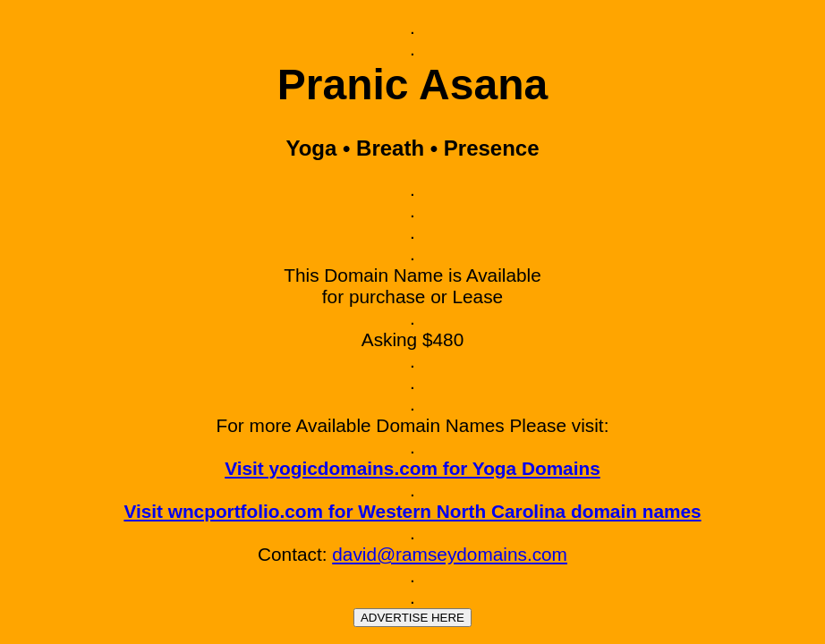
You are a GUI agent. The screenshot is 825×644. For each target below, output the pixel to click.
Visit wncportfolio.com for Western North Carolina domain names (412, 511)
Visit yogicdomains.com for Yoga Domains (412, 468)
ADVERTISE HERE (412, 618)
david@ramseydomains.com (450, 554)
